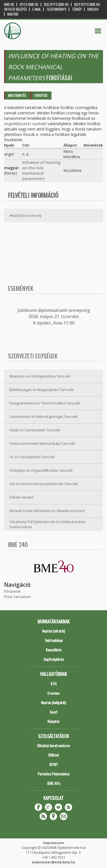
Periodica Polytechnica (53, 774)
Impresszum (53, 843)
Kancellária (53, 650)
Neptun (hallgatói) (53, 702)
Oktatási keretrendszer (53, 745)
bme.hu (9, 4)
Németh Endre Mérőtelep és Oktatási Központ (47, 511)
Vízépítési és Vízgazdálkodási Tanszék (41, 470)
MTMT (54, 764)
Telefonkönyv (56, 9)
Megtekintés (17, 95)
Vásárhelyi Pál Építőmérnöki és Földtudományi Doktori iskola (47, 524)
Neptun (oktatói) (53, 631)
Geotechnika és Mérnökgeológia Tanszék (44, 417)
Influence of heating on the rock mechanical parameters (41, 170)
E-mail (37, 9)
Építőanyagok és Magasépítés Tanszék (42, 390)
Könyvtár (53, 721)
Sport (54, 712)
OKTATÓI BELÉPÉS (15, 9)
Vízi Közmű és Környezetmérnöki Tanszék (44, 484)
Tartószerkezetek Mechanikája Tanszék (42, 443)
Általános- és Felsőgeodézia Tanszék (40, 376)
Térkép (77, 9)
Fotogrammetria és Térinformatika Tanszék (45, 403)
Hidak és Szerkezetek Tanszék (35, 430)
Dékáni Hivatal (21, 497)
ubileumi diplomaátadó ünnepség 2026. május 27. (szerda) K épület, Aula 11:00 (54, 317)
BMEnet (54, 755)
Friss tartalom (18, 597)
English (93, 9)
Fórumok (12, 591)
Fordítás (41, 95)
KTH (54, 684)
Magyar (13, 14)
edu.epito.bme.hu (56, 4)
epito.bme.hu (29, 4)
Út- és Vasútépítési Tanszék (32, 457)
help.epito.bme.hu (87, 4)
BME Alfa (54, 783)
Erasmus (53, 693)
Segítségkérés (54, 659)
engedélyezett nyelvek (25, 124)
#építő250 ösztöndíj (25, 216)
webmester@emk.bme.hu (53, 862)
